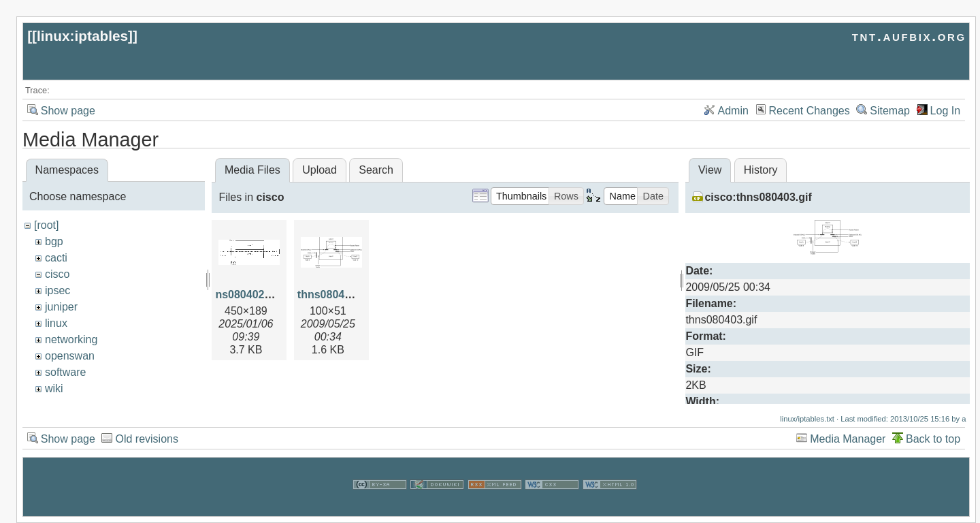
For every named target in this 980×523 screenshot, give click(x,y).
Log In (945, 111)
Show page (68, 111)
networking (71, 339)
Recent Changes (810, 111)
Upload (320, 170)
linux (56, 323)
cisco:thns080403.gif (758, 197)
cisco (57, 274)
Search (376, 170)
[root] (46, 225)
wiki (54, 389)
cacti (56, 258)
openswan (70, 356)
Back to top (933, 439)
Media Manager (848, 439)
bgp (54, 241)
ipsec (58, 290)
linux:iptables (82, 36)
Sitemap (890, 111)
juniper (61, 307)
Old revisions (146, 439)
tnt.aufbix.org (909, 36)
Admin (733, 111)
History (761, 170)
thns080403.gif (335, 295)
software (65, 372)
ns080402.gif (248, 295)
